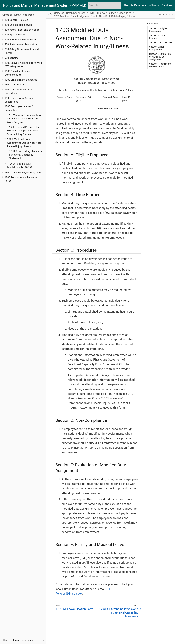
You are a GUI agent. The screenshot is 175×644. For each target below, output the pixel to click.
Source (169, 15)
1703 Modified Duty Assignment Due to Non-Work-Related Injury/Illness (25, 143)
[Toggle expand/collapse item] (3, 20)
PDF (162, 15)
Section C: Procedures (161, 42)
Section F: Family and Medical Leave (160, 65)
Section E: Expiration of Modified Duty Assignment (160, 57)
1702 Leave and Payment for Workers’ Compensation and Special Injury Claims (23, 131)
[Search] (104, 5)
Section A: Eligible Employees (158, 30)
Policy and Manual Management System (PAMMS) (45, 5)
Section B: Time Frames (157, 37)
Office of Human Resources (18, 15)
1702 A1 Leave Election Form (74, 609)
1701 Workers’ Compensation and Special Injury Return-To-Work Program (24, 119)
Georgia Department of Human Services (148, 5)
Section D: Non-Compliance (157, 48)
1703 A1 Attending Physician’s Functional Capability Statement (26, 155)
